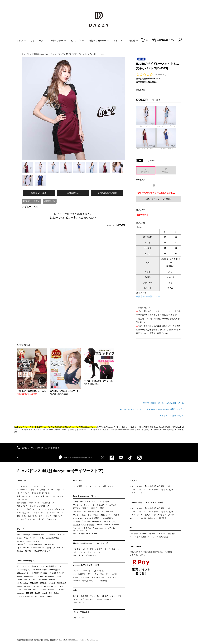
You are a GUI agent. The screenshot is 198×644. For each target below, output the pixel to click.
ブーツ (107, 549)
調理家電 (163, 518)
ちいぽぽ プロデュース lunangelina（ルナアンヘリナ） (95, 521)
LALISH (52, 583)
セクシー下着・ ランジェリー (85, 534)
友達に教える (73, 193)
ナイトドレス (58, 496)
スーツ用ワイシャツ (107, 486)
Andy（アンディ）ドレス (34, 538)
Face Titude (37, 586)
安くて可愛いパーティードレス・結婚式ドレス (36, 503)
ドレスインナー (103, 502)
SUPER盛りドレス (24, 513)
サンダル (77, 549)
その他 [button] (133, 41)
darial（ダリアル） (34, 541)
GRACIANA (61, 534)
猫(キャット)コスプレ (169, 490)
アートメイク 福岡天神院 (158, 537)
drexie (19, 538)
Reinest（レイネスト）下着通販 (86, 518)
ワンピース (94, 596)
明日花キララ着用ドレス (39, 506)
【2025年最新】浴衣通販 (154, 486)
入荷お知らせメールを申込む (159, 199)
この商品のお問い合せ (107, 193)
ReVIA (19, 580)
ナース (140, 493)
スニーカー (116, 549)
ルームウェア (111, 505)
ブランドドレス (79, 618)
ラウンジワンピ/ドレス (41, 493)
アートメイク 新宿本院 (166, 534)
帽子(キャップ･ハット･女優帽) (95, 581)
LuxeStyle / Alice (52, 538)
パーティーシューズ (92, 552)
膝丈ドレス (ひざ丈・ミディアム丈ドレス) (34, 496)
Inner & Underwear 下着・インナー (87, 496)
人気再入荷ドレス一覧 (175, 403)
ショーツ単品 (93, 515)
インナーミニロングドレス (28, 490)
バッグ (76, 571)
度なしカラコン (23, 566)
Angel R (52, 534)
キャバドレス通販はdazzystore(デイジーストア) (60, 471)
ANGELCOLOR (50, 586)
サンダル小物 (88, 549)
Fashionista (50, 576)
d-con (44, 590)
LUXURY (40, 576)
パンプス (99, 549)
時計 (108, 574)
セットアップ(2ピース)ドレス (29, 509)
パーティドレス (23, 493)
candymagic (29, 576)
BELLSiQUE (40, 596)
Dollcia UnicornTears (25, 596)
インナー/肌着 (108, 512)
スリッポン (78, 552)
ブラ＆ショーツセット (82, 505)
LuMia (59, 576)
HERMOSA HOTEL (104, 599)
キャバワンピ (22, 499)
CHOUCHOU (29, 580)
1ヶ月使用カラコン (53, 566)
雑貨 (119, 596)
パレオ (113, 596)
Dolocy (57, 593)
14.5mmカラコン (56, 570)
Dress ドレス (22, 481)
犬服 (168, 486)
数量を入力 (141, 180)
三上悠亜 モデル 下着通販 (83, 525)
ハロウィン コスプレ (138, 490)
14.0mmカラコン (40, 570)
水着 (75, 590)
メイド (132, 493)
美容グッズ (152, 518)
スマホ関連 (85, 577)
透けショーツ (106, 515)
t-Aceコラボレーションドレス (43, 548)
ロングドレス (22, 486)
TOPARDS (34, 583)
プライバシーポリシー (138, 555)
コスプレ (133, 481)
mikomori (116, 525)
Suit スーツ (78, 481)
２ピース (93, 486)
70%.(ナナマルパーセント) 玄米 (142, 534)
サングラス (99, 574)
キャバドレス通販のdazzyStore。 (83, 427)
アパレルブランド (24, 519)
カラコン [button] (119, 41)
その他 (116, 515)
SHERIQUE (62, 583)
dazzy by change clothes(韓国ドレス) (32, 534)
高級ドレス (45, 490)
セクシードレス (45, 516)
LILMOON (60, 590)
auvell (44, 593)
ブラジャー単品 (79, 515)
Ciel (50, 593)
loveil (60, 586)
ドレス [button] (21, 41)
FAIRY (50, 596)
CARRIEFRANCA (103, 525)
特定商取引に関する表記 (153, 552)
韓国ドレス (58, 516)
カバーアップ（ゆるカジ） (84, 599)
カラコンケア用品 (57, 573)
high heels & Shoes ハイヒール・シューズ (90, 543)
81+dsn (20, 551)
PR (131, 528)
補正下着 (77, 508)
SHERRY (61, 548)
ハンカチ (77, 581)
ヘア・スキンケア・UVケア (163, 515)
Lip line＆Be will (23, 548)
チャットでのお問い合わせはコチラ (75, 457)
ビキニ (76, 596)
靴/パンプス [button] (77, 41)
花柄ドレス (32, 516)
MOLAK (43, 583)
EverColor (27, 590)
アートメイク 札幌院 (138, 537)
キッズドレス (39, 513)
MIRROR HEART (33, 593)
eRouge (27, 586)
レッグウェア (98, 505)
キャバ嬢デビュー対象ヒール (85, 555)
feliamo (52, 580)
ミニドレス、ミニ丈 (38, 486)
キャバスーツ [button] (38, 41)
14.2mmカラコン (24, 573)
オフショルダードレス (56, 513)
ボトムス (105, 596)
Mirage (20, 576)
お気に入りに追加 (39, 193)
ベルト (76, 577)
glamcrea (21, 593)
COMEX (28, 551)
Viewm (20, 586)
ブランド (20, 529)
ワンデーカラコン (24, 570)
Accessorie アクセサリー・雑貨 (86, 565)
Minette (51, 590)
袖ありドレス (22, 506)
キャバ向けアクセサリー (83, 574)
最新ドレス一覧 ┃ (158, 403)
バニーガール (154, 490)
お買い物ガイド (136, 552)
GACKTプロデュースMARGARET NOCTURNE (36, 544)
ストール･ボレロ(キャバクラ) (92, 571)
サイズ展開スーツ (80, 486)
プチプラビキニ (79, 603)
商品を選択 (141, 90)
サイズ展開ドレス (58, 490)
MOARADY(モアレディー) (44, 551)
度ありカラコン (38, 566)
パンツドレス (48, 509)
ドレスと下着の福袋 (81, 612)
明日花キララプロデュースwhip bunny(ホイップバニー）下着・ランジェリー (97, 529)
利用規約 (168, 552)
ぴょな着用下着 (107, 518)
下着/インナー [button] (58, 41)
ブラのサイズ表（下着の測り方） (86, 512)
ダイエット (134, 518)
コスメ (147, 515)
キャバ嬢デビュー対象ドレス (45, 519)
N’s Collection (22, 583)
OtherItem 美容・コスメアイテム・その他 (146, 502)
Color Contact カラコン (27, 561)
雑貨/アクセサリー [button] (99, 41)
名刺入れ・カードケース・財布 (104, 577)
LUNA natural (42, 580)
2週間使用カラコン (40, 573)
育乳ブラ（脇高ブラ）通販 (93, 508)
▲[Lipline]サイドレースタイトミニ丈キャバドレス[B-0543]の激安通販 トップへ (151, 409)
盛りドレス (60, 509)
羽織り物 (84, 596)
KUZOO (36, 590)
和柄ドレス (21, 516)
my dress (21, 541)
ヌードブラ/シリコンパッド (84, 502)
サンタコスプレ (136, 486)
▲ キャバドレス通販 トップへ (172, 416)
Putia (19, 590)
